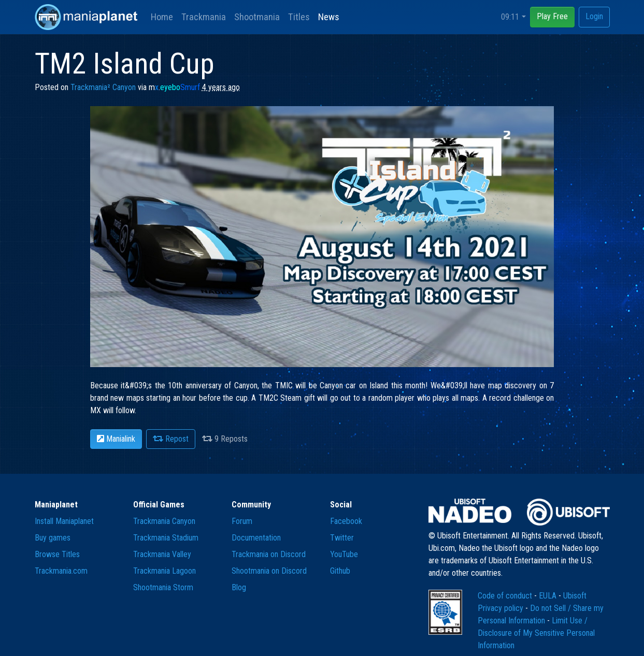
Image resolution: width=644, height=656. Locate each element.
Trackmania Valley (162, 554)
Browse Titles (57, 554)
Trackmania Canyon (164, 521)
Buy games (53, 538)
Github (340, 571)
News (329, 17)
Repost (171, 439)
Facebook (346, 521)
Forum (242, 521)
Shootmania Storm (163, 587)
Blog (239, 587)
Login (594, 16)
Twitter (342, 538)
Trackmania (204, 17)
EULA (549, 596)
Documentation (256, 538)
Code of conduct (506, 596)
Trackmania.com (61, 571)
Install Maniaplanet (64, 521)
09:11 (510, 17)
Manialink (116, 439)
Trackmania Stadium (166, 538)
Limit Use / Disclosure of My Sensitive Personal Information (536, 633)
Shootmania (257, 17)
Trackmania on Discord (269, 554)
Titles (299, 17)
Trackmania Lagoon (164, 571)
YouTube (344, 554)
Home (162, 17)
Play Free (552, 16)
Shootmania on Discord (269, 571)
